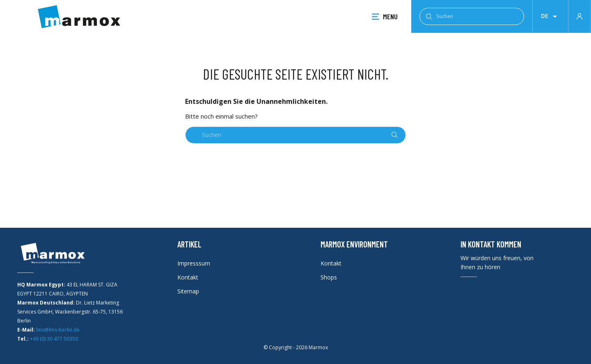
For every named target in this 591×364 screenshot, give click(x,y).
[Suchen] (472, 16)
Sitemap (188, 291)
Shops (329, 277)
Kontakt (188, 277)
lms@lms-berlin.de (58, 330)
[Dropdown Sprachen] (550, 16)
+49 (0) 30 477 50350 (54, 339)
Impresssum (194, 263)
